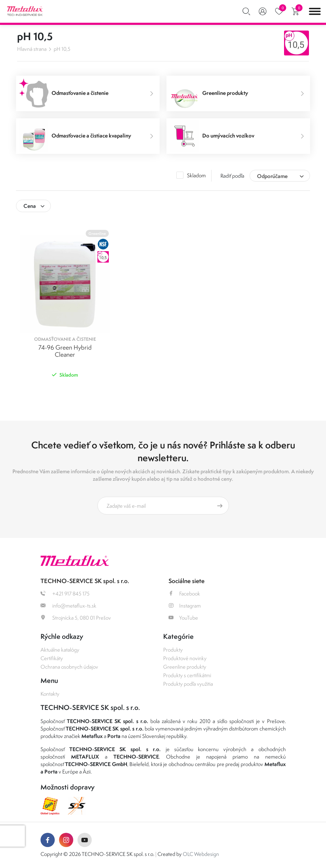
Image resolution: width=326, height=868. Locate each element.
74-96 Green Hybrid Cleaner (65, 351)
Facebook (184, 594)
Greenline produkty (185, 667)
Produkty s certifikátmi (187, 675)
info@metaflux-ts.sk (68, 606)
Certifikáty (52, 658)
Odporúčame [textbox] (272, 176)
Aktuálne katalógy (60, 650)
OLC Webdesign (201, 854)
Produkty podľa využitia (188, 684)
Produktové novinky (185, 658)
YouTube (183, 618)
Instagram (185, 606)
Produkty (173, 650)
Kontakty (50, 694)
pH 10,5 (62, 49)
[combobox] (280, 176)
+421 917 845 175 (65, 594)
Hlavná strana (32, 49)
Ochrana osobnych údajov (69, 667)
